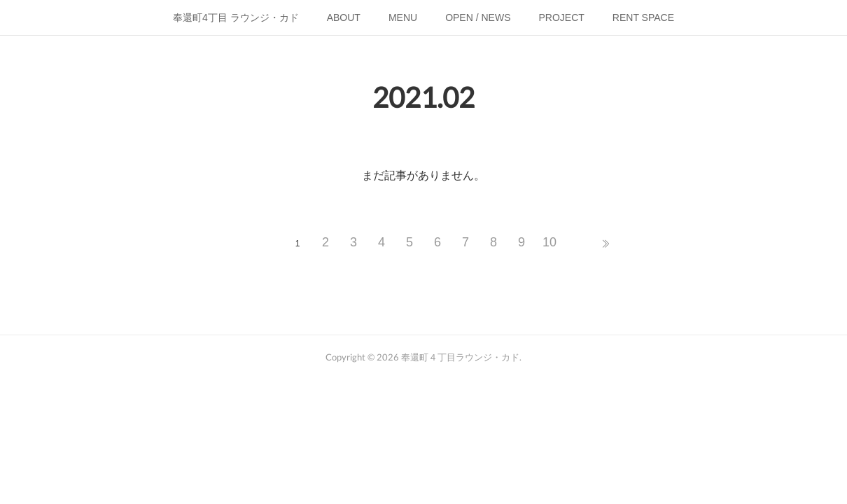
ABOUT (344, 17)
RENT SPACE (643, 17)
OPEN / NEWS (478, 17)
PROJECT (562, 17)
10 (549, 242)
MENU (403, 17)
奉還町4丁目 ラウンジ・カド (236, 17)
